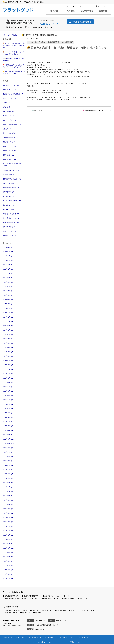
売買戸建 (54, 11)
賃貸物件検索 (87, 11)
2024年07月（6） (8, 334)
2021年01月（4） (8, 518)
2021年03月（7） (8, 509)
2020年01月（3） (8, 570)
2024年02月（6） (8, 356)
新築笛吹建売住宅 (53, 42)
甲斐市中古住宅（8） (10, 98)
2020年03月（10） (9, 561)
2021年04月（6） (8, 504)
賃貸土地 (37, 613)
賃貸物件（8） (7, 103)
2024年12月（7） (8, 313)
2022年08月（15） (9, 435)
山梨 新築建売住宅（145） (12, 214)
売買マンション (21, 610)
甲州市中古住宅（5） (10, 231)
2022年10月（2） (8, 426)
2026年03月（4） (8, 252)
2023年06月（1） (8, 391)
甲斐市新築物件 (68, 598)
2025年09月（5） (8, 278)
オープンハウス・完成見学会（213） (12, 165)
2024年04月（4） (8, 347)
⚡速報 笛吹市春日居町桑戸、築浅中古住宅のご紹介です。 (14, 73)
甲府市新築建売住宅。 (31, 596)
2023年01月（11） (9, 413)
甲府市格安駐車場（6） (10, 111)
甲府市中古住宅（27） (10, 227)
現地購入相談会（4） (10, 151)
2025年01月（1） (8, 308)
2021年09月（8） (8, 483)
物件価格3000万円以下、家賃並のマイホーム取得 (21, 598)
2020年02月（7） (8, 565)
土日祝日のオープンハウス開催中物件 (57, 596)
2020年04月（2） (8, 557)
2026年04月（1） (8, 247)
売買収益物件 (60, 610)
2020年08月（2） (8, 539)
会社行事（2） (7, 129)
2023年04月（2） (8, 400)
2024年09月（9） (8, 326)
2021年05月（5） (8, 500)
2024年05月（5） (8, 343)
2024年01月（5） (8, 361)
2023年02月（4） (8, 409)
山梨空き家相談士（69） (11, 196)
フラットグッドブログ (86, 6)
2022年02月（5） (8, 461)
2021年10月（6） (8, 478)
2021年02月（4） (8, 513)
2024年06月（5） (8, 339)
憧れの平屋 (82, 598)
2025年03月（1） (8, 304)
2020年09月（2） (8, 535)
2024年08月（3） (8, 330)
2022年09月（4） (8, 430)
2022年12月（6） (8, 417)
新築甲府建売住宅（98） (11, 175)
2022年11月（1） (8, 422)
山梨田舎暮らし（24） (10, 159)
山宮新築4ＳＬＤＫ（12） (11, 85)
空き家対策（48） (9, 209)
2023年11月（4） (8, 369)
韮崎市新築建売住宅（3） (11, 138)
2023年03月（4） (8, 404)
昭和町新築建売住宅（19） (11, 223)
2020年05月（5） (8, 552)
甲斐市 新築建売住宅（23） (12, 124)
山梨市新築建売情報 (50, 598)
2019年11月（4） (8, 579)
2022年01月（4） (8, 465)
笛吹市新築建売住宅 (11, 596)
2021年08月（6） (8, 487)
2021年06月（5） (8, 496)
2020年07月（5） (8, 544)
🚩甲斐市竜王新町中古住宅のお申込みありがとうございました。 (14, 66)
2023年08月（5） (8, 382)
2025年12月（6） (8, 265)
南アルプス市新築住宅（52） (12, 179)
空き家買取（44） (9, 205)
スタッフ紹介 (71, 6)
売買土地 (71, 11)
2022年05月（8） (8, 448)
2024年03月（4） (8, 352)
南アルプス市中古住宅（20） (12, 201)
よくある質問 (33, 638)
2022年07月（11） (9, 439)
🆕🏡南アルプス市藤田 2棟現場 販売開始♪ (14, 60)
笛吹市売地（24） (9, 107)
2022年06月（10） (9, 443)
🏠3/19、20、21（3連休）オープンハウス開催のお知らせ (14, 53)
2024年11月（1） (8, 317)
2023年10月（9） (8, 374)
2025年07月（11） (9, 286)
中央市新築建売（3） (10, 142)
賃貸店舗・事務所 (10, 613)
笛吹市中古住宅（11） (10, 120)
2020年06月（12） (9, 548)
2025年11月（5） (8, 269)
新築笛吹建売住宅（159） (11, 170)
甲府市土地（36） (9, 183)
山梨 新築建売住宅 (67, 42)
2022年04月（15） (9, 452)
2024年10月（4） (8, 321)
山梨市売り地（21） (9, 155)
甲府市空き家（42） (9, 192)
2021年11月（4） (8, 474)
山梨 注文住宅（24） (10, 90)
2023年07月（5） (8, 387)
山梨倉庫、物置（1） (10, 236)
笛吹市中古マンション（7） (12, 116)
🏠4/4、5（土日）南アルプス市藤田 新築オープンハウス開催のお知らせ (14, 45)
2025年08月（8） (8, 282)
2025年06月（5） (8, 291)
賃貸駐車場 (25, 613)
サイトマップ (83, 638)
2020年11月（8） (8, 526)
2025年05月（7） (8, 295)
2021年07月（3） (8, 491)
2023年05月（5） (8, 396)
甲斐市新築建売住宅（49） (11, 218)
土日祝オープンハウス (103, 6)
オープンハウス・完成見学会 (37, 42)
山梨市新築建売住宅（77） (11, 188)
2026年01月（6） (8, 260)
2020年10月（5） (8, 531)
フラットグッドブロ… (66, 638)
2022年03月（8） (8, 457)
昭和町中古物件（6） (10, 146)
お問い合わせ (48, 638)
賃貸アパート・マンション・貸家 (82, 610)
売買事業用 (46, 610)
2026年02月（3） (8, 256)
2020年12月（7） (8, 522)
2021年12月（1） (8, 470)
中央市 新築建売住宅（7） (12, 133)
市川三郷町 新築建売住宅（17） (14, 94)
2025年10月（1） (8, 273)
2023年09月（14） (9, 378)
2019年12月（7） (8, 574)
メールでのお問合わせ (80, 22)
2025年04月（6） (8, 300)
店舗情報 (103, 11)
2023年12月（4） (8, 365)
